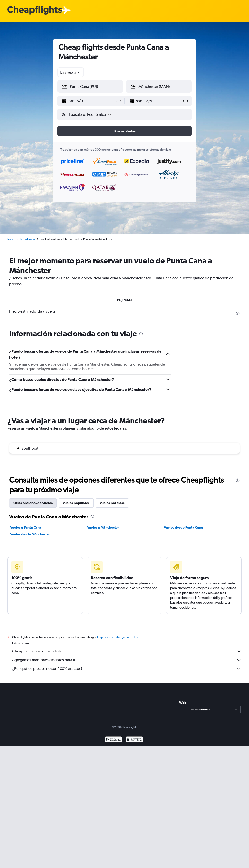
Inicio (11, 239)
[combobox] (71, 72)
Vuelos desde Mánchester (30, 651)
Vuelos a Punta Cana (26, 644)
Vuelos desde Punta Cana (183, 644)
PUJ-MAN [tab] (124, 300)
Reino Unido (27, 239)
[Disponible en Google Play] (113, 862)
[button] (88, 101)
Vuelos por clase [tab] (112, 619)
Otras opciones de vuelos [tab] (33, 619)
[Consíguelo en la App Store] (134, 862)
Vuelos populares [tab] (76, 619)
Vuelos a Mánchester (103, 644)
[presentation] (238, 314)
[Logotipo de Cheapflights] (35, 11)
